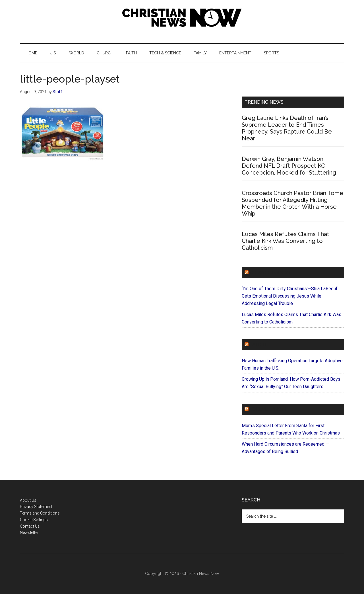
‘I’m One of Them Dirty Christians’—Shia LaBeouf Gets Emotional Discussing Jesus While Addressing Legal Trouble (290, 296)
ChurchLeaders (270, 273)
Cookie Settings (34, 520)
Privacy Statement (36, 507)
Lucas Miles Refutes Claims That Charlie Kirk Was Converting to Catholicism (286, 241)
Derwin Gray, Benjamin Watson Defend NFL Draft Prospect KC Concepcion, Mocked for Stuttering (289, 166)
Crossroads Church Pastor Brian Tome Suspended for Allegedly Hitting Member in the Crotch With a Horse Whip (292, 203)
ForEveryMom (268, 409)
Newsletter (29, 532)
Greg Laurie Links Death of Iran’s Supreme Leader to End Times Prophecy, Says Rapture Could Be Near (287, 128)
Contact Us (30, 526)
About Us (28, 500)
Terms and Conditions (40, 513)
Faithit (258, 345)
